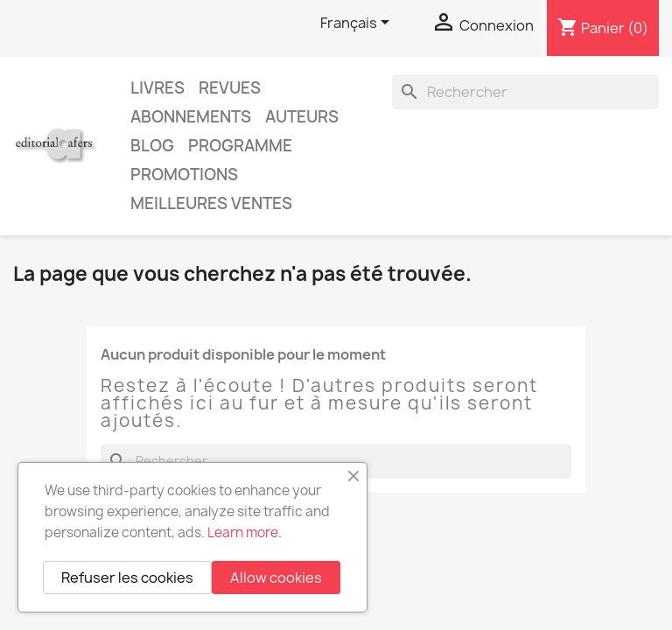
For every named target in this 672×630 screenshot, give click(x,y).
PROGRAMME (240, 146)
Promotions (184, 175)
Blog (152, 146)
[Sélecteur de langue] (358, 24)
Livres (157, 88)
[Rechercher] (525, 92)
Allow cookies (276, 577)
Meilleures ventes (211, 203)
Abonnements (191, 117)
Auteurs (302, 117)
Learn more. (245, 532)
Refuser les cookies (127, 577)
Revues (230, 88)
